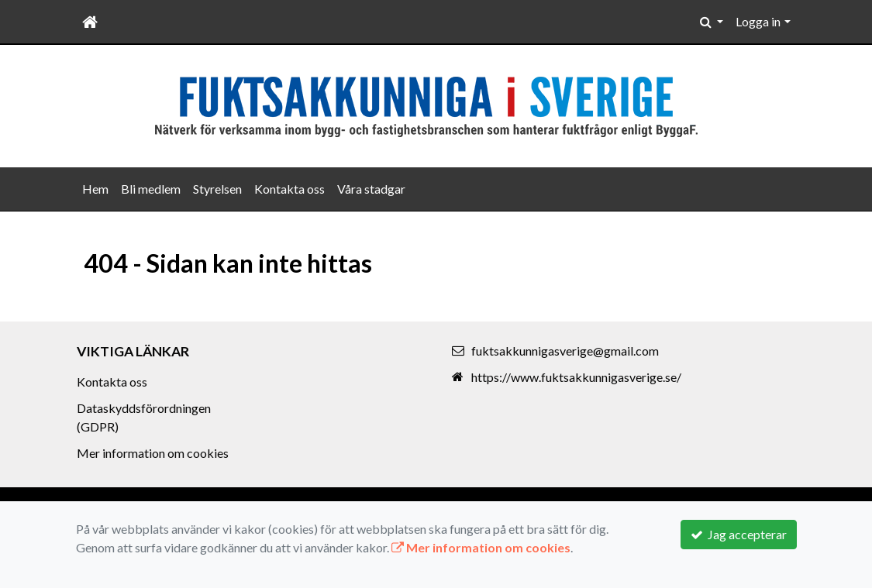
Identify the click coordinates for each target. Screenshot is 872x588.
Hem (95, 189)
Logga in (758, 21)
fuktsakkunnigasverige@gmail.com (565, 351)
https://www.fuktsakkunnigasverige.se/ (576, 377)
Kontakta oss (290, 189)
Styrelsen (217, 189)
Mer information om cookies (153, 453)
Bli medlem (151, 189)
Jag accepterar (739, 534)
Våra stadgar (371, 189)
